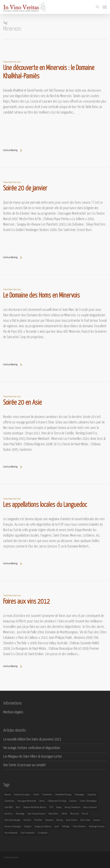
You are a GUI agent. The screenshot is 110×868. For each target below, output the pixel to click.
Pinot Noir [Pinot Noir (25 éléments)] (38, 820)
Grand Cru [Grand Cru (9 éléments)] (9, 814)
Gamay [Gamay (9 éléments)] (59, 807)
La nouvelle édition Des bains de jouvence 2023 (32, 739)
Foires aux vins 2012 (26, 602)
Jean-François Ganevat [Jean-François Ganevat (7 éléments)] (36, 814)
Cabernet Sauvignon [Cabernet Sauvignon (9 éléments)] (22, 795)
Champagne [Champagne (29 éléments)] (79, 795)
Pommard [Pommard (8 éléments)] (49, 820)
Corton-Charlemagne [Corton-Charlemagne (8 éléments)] (88, 801)
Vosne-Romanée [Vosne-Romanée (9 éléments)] (11, 833)
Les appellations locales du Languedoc (45, 505)
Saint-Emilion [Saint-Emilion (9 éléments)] (72, 820)
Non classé (17, 62)
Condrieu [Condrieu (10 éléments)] (73, 801)
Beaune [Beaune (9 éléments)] (8, 795)
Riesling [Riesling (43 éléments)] (60, 820)
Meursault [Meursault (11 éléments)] (75, 814)
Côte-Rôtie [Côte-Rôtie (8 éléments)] (9, 807)
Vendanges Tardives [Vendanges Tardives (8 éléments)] (97, 827)
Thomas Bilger (8, 62)
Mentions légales (13, 712)
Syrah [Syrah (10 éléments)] (57, 827)
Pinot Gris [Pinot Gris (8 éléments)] (27, 820)
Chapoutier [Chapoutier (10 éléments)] (92, 795)
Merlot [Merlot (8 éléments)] (64, 814)
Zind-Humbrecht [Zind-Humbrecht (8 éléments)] (27, 833)
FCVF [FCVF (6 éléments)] (51, 807)
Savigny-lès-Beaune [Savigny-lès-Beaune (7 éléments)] (43, 827)
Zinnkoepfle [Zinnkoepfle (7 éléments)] (42, 833)
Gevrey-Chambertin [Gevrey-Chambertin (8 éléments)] (73, 807)
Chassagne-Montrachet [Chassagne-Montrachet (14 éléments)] (27, 801)
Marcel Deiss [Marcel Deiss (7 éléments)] (54, 814)
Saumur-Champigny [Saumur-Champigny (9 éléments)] (13, 827)
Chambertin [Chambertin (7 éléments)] (47, 795)
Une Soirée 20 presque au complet (24, 765)
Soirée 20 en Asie (22, 403)
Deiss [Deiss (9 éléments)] (18, 807)
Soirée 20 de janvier (25, 189)
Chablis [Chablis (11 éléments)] (36, 795)
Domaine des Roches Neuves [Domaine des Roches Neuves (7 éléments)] (35, 807)
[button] (105, 7)
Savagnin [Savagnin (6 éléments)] (28, 827)
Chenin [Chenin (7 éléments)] (42, 801)
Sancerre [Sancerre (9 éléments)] (97, 820)
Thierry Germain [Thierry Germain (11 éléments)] (79, 827)
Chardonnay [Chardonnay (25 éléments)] (9, 801)
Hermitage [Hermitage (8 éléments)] (20, 814)
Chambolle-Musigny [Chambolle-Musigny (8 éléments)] (63, 795)
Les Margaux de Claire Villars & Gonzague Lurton (33, 757)
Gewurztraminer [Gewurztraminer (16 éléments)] (90, 807)
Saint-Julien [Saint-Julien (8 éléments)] (85, 820)
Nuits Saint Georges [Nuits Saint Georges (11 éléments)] (13, 820)
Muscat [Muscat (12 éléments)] (85, 814)
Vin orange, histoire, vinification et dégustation (32, 748)
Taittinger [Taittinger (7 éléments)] (66, 827)
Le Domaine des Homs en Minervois (41, 296)
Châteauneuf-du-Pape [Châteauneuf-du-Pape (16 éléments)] (57, 801)
